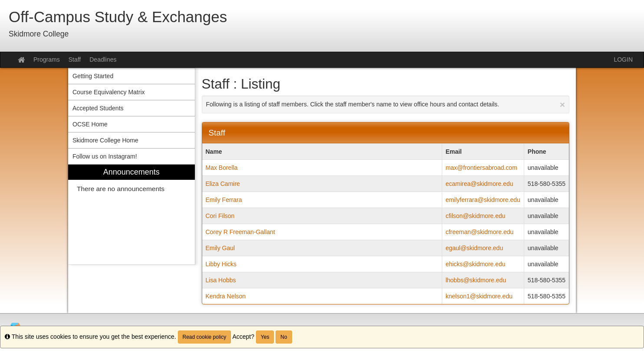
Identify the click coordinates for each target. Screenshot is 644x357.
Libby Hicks (221, 264)
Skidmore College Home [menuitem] (105, 140)
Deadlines (103, 59)
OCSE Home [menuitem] (90, 124)
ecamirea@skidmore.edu (480, 184)
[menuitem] (131, 215)
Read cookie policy (205, 337)
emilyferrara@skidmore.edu (483, 200)
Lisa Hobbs (221, 280)
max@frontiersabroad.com (481, 168)
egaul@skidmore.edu (475, 248)
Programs (47, 59)
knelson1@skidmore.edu (479, 296)
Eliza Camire (223, 184)
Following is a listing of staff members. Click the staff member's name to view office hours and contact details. (386, 104)
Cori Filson (220, 216)
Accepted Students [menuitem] (98, 108)
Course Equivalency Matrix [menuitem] (109, 92)
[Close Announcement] (562, 104)
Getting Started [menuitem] (93, 76)
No (284, 337)
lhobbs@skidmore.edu (476, 280)
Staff (75, 59)
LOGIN (623, 59)
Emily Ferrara (224, 200)
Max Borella (222, 168)
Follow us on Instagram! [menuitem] (105, 156)
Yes (265, 337)
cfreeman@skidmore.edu (480, 232)
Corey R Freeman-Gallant (240, 232)
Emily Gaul (220, 248)
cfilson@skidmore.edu (476, 216)
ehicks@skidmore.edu (476, 264)
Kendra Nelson (226, 296)
